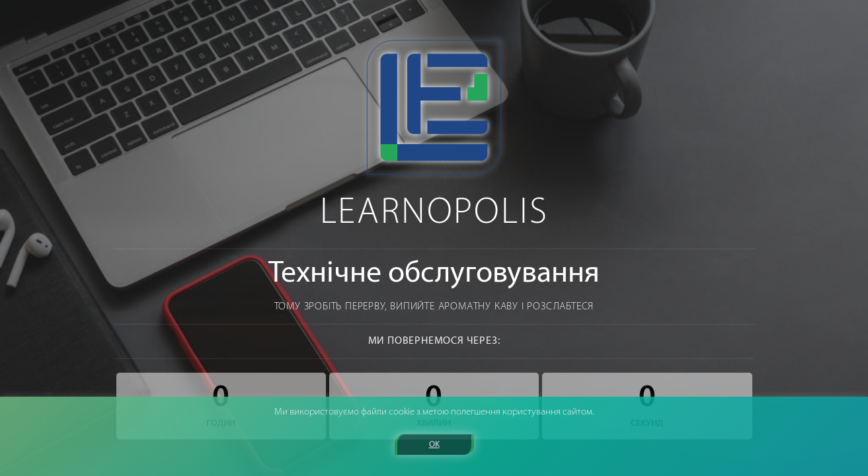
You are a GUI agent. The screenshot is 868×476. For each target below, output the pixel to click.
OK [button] (434, 445)
